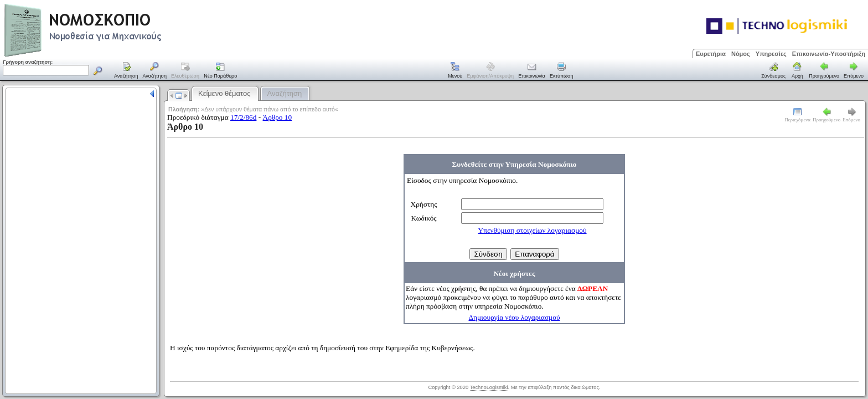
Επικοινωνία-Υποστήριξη (829, 54)
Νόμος (741, 54)
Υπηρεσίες (771, 54)
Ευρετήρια (711, 54)
